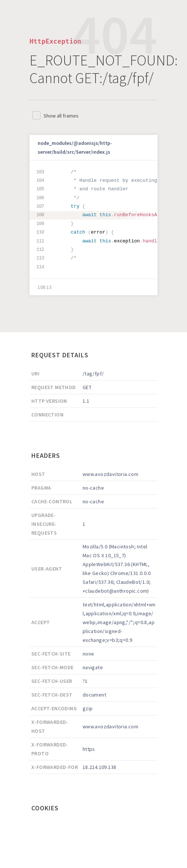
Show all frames (61, 116)
